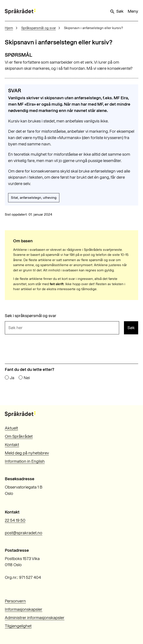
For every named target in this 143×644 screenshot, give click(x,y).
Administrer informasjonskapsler (35, 618)
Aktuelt (11, 428)
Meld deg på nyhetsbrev (27, 453)
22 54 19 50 (15, 520)
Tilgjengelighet (18, 626)
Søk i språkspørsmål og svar (31, 316)
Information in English (25, 461)
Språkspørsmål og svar (39, 28)
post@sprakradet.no (24, 533)
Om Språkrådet (19, 436)
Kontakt (12, 445)
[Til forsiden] (20, 11)
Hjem (9, 28)
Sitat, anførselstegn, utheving (34, 198)
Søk (117, 11)
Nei (27, 378)
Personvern (15, 601)
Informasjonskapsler (24, 609)
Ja (12, 378)
